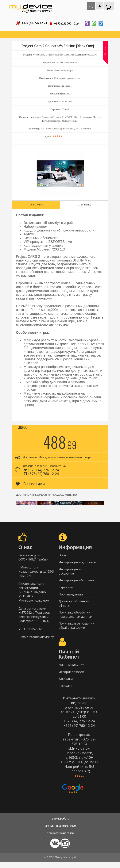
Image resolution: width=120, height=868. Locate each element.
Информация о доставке (77, 563)
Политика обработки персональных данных (75, 618)
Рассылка (65, 692)
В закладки (30, 484)
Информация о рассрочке (70, 573)
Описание (36, 205)
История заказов (71, 677)
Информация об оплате (76, 582)
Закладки (66, 684)
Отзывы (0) (84, 205)
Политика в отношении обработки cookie (76, 630)
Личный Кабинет (71, 670)
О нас (63, 556)
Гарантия (66, 590)
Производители (71, 597)
